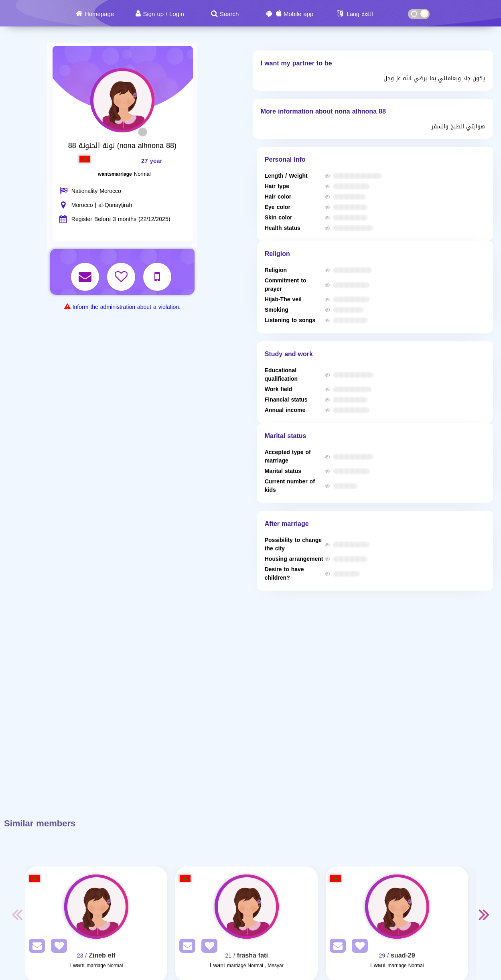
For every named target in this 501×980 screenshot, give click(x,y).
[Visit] (96, 907)
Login (177, 14)
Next (484, 914)
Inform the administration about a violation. (127, 307)
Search (229, 14)
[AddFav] (57, 947)
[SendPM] (35, 947)
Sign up (153, 14)
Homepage (99, 14)
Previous (17, 914)
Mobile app (298, 14)
